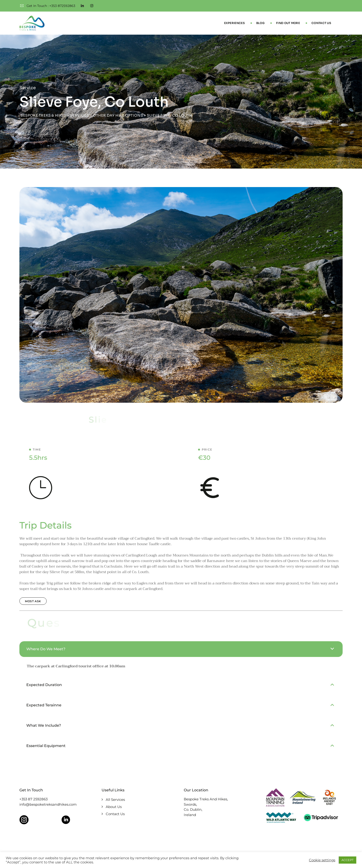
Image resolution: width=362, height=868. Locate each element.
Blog (260, 23)
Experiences (234, 23)
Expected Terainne (44, 705)
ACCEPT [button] (347, 860)
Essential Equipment (46, 746)
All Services (115, 800)
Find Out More (288, 23)
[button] (181, 649)
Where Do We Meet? (46, 649)
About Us (114, 807)
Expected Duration (44, 685)
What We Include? (44, 725)
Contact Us (321, 23)
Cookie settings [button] (322, 860)
